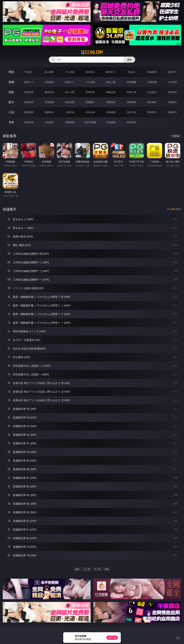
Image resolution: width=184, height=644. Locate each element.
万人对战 (70, 72)
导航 (11, 122)
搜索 (129, 60)
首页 (77, 569)
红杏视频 (111, 122)
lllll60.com (92, 52)
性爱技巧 (172, 112)
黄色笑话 (152, 112)
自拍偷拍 (49, 82)
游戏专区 (90, 72)
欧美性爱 (90, 92)
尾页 (107, 569)
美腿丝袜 (111, 102)
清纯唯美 (131, 102)
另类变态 (172, 92)
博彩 (11, 72)
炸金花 (131, 72)
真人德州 (49, 72)
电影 (11, 92)
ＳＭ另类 (172, 82)
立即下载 (112, 638)
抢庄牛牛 (172, 72)
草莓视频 (70, 122)
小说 (11, 112)
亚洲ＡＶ (29, 82)
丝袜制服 (131, 82)
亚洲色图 (49, 102)
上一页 (87, 569)
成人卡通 (70, 92)
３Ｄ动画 (90, 82)
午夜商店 (49, 122)
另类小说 (131, 112)
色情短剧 (131, 122)
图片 (11, 102)
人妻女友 (70, 112)
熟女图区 (152, 102)
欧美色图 (70, 102)
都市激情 (29, 112)
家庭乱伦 (49, 112)
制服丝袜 (111, 92)
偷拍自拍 (49, 92)
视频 (11, 82)
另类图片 (172, 102)
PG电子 (29, 72)
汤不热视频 (90, 122)
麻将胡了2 (111, 72)
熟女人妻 (111, 82)
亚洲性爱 (29, 92)
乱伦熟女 (152, 92)
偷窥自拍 (29, 102)
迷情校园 (111, 112)
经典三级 (131, 92)
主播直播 (152, 82)
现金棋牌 (152, 72)
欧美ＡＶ (70, 82)
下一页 (97, 569)
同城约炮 (29, 122)
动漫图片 (90, 102)
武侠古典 (90, 112)
